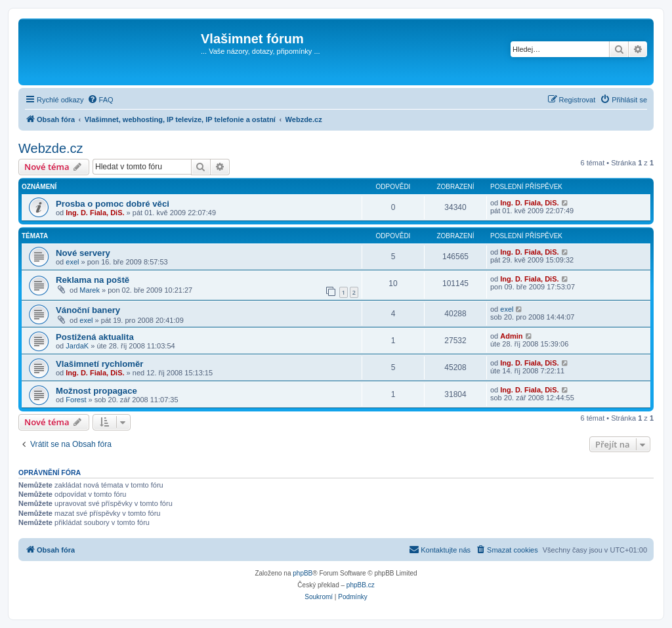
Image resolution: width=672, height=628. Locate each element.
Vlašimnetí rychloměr (99, 364)
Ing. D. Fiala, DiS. (95, 213)
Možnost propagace (96, 391)
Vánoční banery (88, 310)
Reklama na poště (93, 280)
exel (72, 262)
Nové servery (83, 253)
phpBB (303, 573)
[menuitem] (100, 100)
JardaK (77, 346)
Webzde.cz (51, 148)
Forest (76, 400)
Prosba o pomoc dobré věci (113, 204)
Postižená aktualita (95, 337)
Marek (90, 290)
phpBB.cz (361, 585)
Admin (511, 336)
